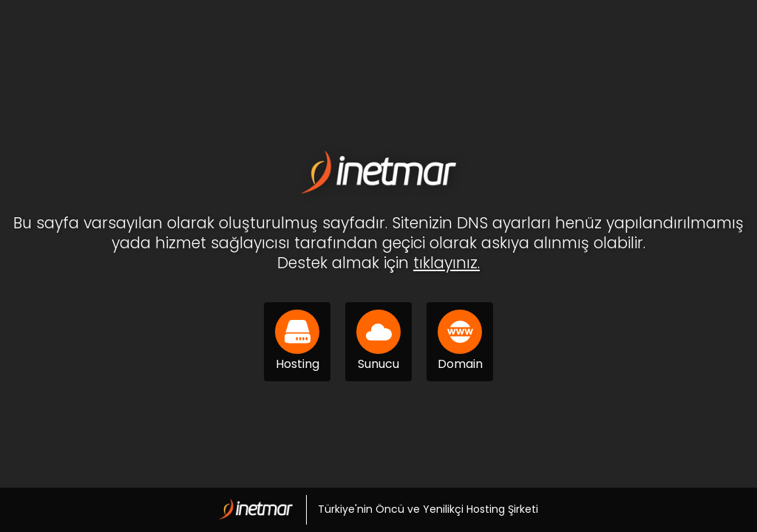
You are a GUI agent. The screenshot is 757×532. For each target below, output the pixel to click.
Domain (460, 341)
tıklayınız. (447, 263)
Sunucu (378, 341)
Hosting (297, 341)
